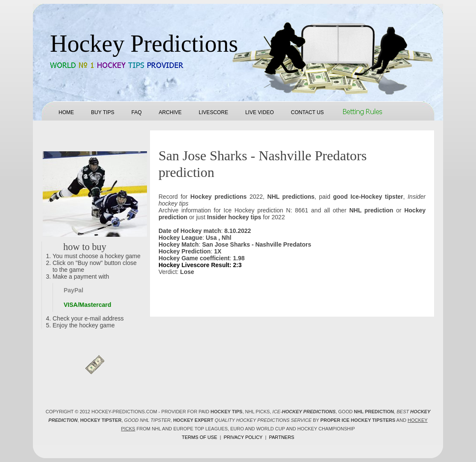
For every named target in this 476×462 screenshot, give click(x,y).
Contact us (307, 112)
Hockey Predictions (144, 44)
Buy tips (103, 112)
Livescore (213, 112)
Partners (281, 437)
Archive (170, 112)
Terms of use (199, 437)
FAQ (136, 112)
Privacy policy (243, 437)
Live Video (260, 112)
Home (66, 112)
